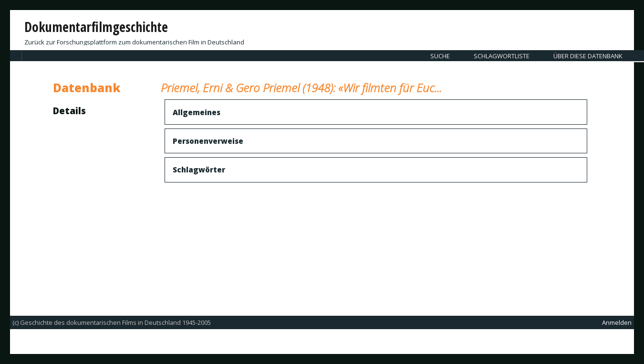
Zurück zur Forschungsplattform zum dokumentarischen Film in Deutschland (134, 42)
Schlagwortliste (502, 56)
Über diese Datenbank (588, 56)
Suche (440, 56)
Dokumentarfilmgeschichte (96, 27)
